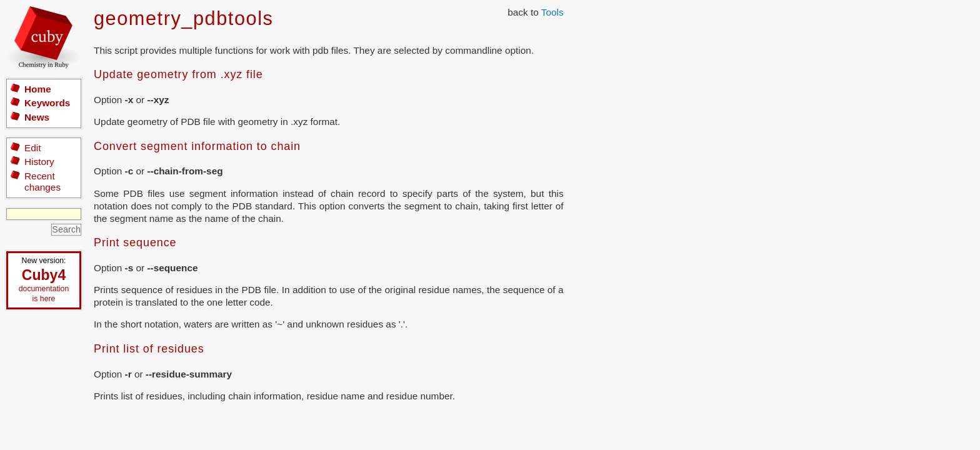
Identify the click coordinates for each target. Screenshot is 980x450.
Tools (552, 12)
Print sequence (135, 242)
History (39, 162)
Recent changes (42, 182)
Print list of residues (149, 349)
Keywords (47, 103)
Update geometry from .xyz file (178, 74)
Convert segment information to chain (197, 146)
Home (38, 89)
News (37, 117)
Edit (32, 148)
